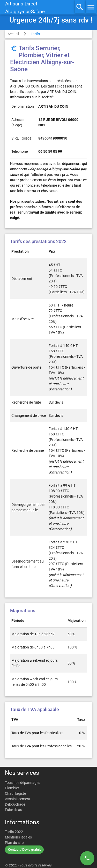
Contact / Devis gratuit (24, 849)
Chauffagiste (15, 793)
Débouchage (15, 804)
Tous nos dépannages (23, 783)
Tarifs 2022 (14, 832)
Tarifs (35, 34)
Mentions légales (18, 837)
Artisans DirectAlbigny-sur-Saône (25, 8)
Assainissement (18, 799)
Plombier (12, 788)
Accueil (13, 34)
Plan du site (14, 843)
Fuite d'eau (14, 810)
